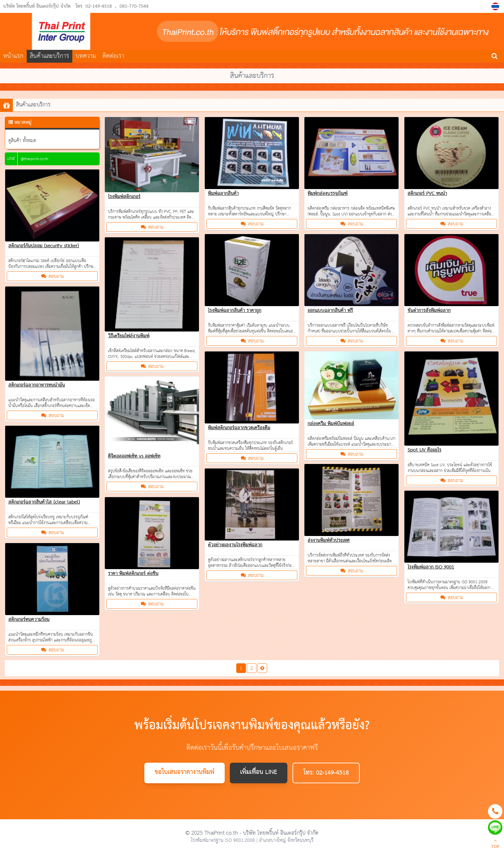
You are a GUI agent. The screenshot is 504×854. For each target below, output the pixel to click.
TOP (495, 845)
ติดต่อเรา (113, 56)
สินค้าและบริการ (50, 56)
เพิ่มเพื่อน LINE (259, 772)
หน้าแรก (13, 56)
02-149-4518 (99, 6)
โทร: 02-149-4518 (326, 773)
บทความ (86, 56)
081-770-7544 (134, 6)
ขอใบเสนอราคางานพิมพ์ (184, 772)
